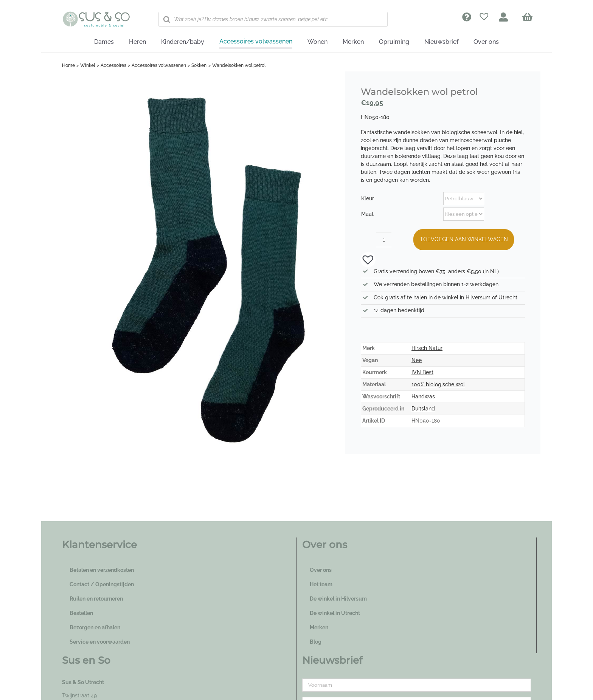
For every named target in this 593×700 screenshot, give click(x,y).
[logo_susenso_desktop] (96, 14)
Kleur (368, 198)
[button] (364, 259)
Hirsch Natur (427, 348)
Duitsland (423, 409)
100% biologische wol (438, 384)
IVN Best (422, 372)
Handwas (423, 396)
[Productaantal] (384, 240)
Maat (367, 214)
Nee (417, 360)
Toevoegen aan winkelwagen (464, 239)
